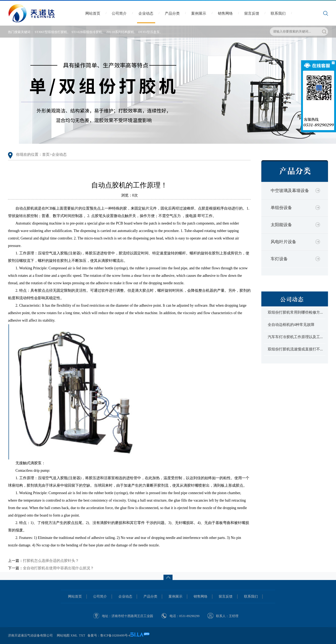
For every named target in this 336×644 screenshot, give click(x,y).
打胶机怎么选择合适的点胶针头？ (51, 561)
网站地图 (63, 635)
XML (74, 635)
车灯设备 (279, 259)
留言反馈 (252, 13)
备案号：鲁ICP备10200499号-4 (109, 635)
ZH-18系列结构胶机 (120, 32)
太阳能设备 (281, 225)
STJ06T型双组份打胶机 (51, 32)
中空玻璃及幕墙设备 (290, 191)
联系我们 (278, 13)
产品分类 (172, 13)
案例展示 (199, 13)
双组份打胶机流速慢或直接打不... (295, 349)
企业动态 (146, 13)
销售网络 (225, 13)
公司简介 (119, 13)
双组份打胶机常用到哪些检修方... (295, 312)
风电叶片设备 (283, 242)
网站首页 (93, 13)
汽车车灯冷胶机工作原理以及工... (295, 337)
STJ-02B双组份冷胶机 (87, 32)
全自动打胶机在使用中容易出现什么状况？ (58, 568)
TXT (82, 635)
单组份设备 (281, 208)
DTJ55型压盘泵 (149, 32)
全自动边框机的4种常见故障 (291, 325)
